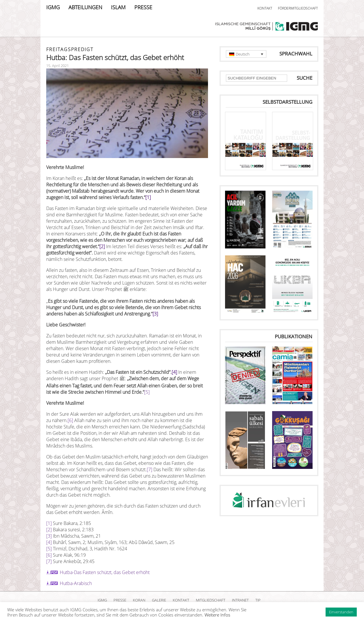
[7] (149, 469)
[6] (70, 420)
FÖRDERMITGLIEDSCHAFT (298, 8)
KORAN (139, 600)
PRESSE (143, 7)
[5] (147, 392)
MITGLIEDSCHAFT (211, 600)
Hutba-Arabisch (76, 583)
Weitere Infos (217, 615)
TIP (258, 600)
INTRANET (240, 600)
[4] (174, 372)
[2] (102, 246)
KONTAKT (265, 8)
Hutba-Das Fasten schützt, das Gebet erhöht (105, 572)
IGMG (53, 7)
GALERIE (159, 600)
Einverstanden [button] (341, 612)
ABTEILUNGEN (85, 7)
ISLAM (118, 7)
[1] (148, 197)
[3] (155, 314)
